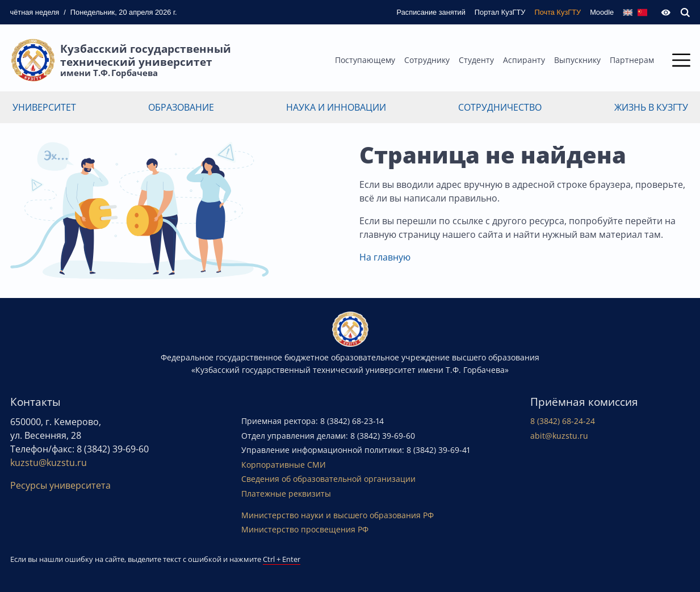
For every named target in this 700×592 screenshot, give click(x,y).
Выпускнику (577, 60)
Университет (44, 107)
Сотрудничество (500, 107)
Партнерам (632, 60)
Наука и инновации (336, 107)
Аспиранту (524, 60)
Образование (181, 107)
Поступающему (365, 60)
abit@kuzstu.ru (559, 436)
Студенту (476, 60)
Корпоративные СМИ (284, 465)
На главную (385, 257)
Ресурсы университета (60, 485)
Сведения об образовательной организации (328, 479)
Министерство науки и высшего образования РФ (338, 515)
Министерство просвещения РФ (305, 529)
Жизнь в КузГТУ (651, 107)
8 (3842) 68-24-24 (563, 421)
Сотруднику (427, 60)
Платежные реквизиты (286, 494)
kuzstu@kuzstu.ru (49, 463)
